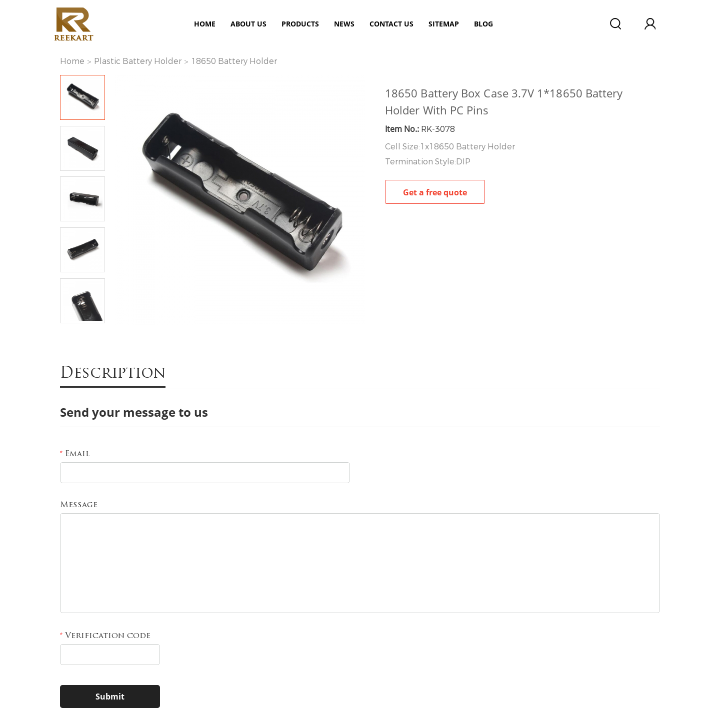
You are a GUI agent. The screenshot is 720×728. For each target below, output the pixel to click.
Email (75, 454)
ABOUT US (248, 24)
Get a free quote (435, 192)
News (344, 24)
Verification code (105, 636)
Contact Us (391, 24)
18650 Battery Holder (234, 61)
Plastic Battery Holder (138, 61)
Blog (483, 24)
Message (79, 505)
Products (300, 24)
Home (205, 24)
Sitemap (444, 24)
